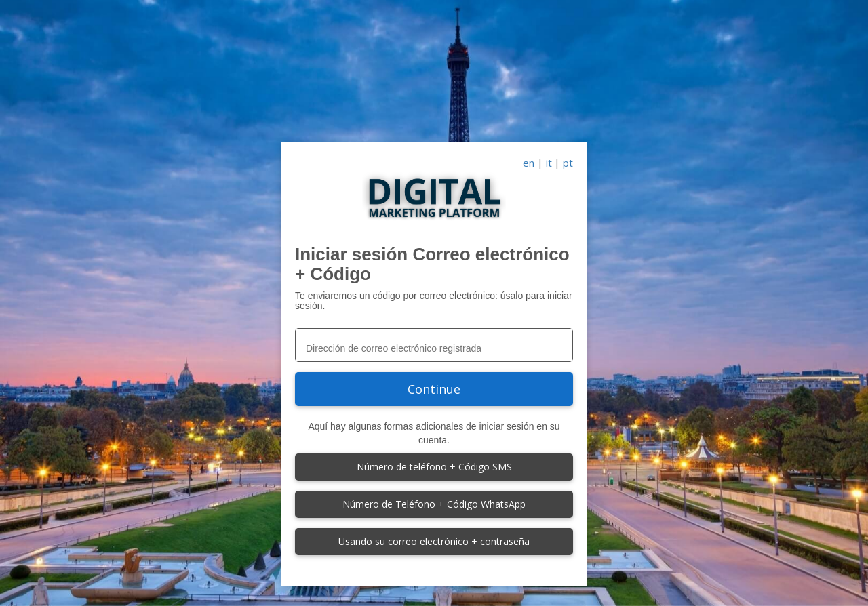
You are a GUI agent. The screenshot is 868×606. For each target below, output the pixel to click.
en (529, 163)
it (549, 163)
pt (568, 163)
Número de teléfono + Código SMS (434, 467)
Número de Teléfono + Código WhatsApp (434, 504)
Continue (434, 389)
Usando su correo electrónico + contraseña (434, 541)
